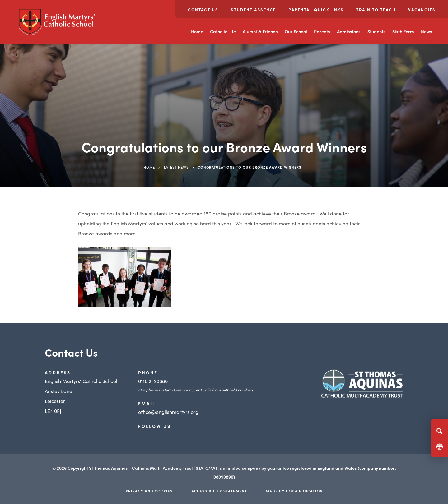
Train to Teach (376, 9)
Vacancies (422, 9)
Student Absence (253, 9)
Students (376, 31)
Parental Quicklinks (316, 9)
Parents (322, 31)
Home (197, 31)
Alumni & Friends (260, 31)
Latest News (176, 167)
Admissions (349, 31)
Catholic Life (223, 31)
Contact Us (203, 9)
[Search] (439, 431)
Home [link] (149, 167)
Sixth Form (403, 31)
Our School (296, 31)
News (427, 31)
